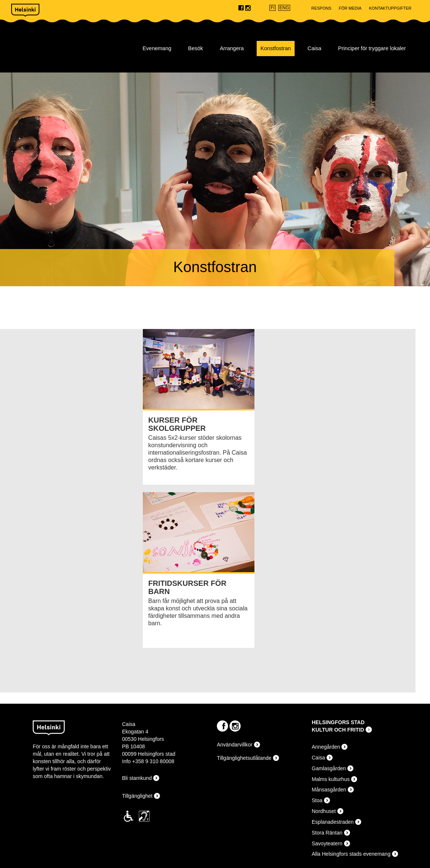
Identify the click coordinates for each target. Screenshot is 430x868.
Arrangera (232, 48)
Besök (196, 48)
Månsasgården (329, 790)
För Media (350, 8)
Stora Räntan (327, 833)
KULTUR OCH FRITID (338, 730)
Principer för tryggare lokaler (372, 48)
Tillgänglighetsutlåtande (244, 758)
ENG (284, 8)
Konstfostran (275, 48)
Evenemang (157, 48)
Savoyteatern (327, 843)
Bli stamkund (137, 778)
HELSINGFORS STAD (338, 722)
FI (272, 8)
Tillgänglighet (137, 796)
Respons (321, 8)
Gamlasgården (329, 768)
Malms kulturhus (331, 779)
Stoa (317, 800)
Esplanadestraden (333, 822)
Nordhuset (324, 811)
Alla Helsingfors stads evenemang (351, 854)
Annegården (326, 747)
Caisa (62, 45)
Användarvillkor (235, 745)
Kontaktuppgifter (390, 8)
